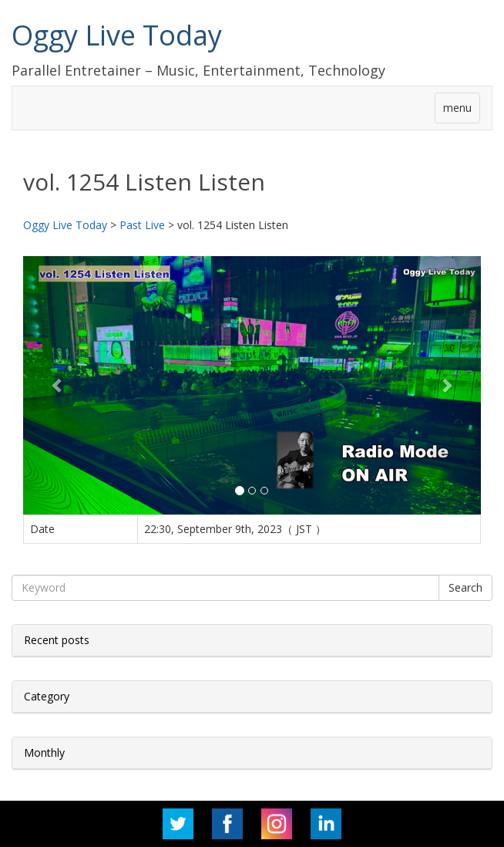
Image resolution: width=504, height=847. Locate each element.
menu (457, 108)
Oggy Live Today (117, 35)
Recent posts (57, 640)
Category (47, 696)
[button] (57, 385)
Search (465, 587)
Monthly (44, 753)
